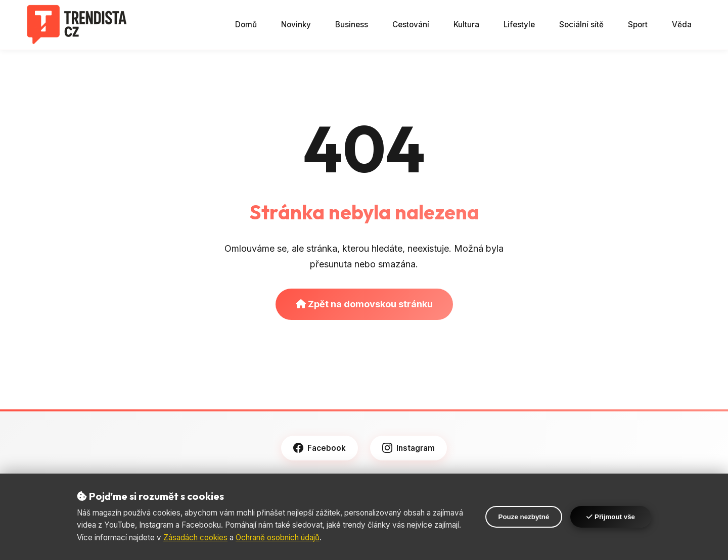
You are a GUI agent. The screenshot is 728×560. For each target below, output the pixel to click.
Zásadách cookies (195, 538)
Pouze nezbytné (524, 517)
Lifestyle (519, 25)
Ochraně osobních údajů (278, 538)
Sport (638, 25)
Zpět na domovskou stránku (364, 304)
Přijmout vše (611, 517)
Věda (682, 25)
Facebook (320, 448)
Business (352, 25)
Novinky (296, 25)
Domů (246, 25)
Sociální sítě (581, 25)
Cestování (411, 25)
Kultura (466, 25)
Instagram (408, 448)
